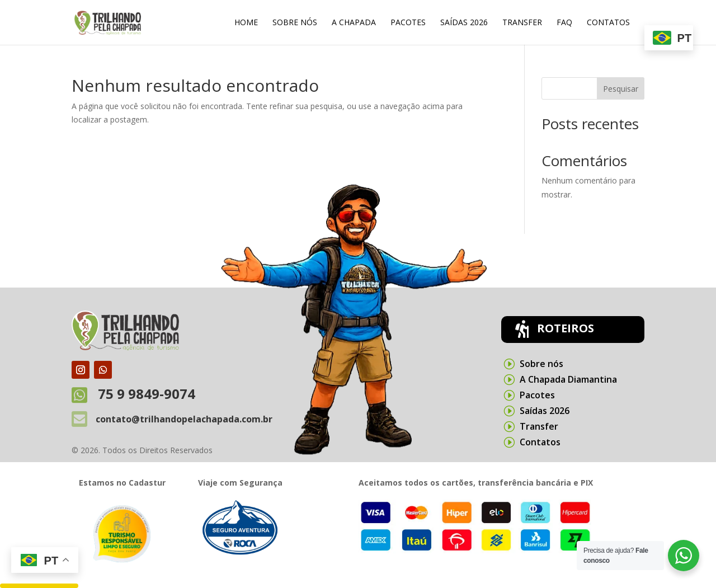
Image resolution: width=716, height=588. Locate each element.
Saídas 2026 (464, 23)
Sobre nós (295, 23)
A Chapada (354, 23)
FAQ (564, 23)
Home (246, 23)
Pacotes (408, 23)
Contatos (608, 23)
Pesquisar (621, 89)
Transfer (522, 23)
